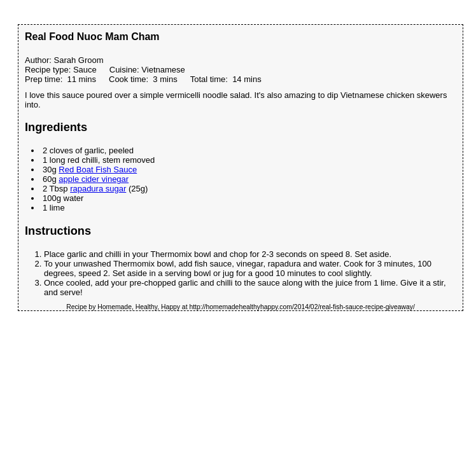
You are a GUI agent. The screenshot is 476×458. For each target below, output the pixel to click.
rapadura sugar (98, 189)
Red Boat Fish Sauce (98, 170)
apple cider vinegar (94, 179)
